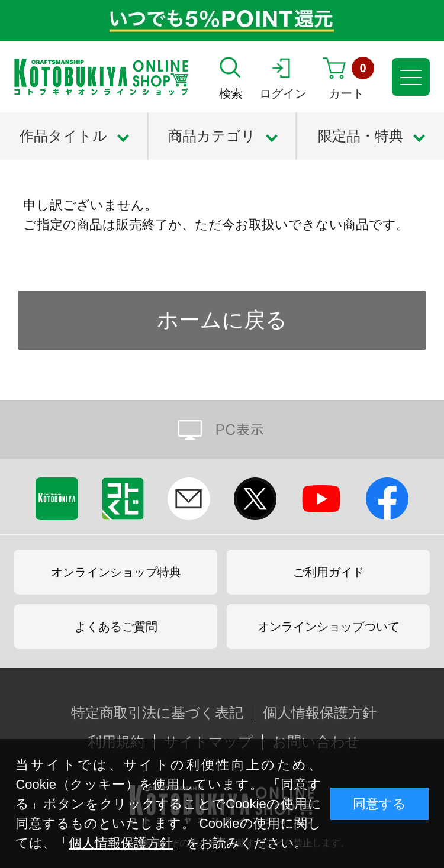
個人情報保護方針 (121, 843)
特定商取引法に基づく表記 (157, 713)
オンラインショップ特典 (116, 572)
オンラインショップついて (329, 627)
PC (222, 429)
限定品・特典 (361, 136)
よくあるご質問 (116, 627)
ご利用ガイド (329, 572)
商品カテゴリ (212, 136)
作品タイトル (63, 136)
